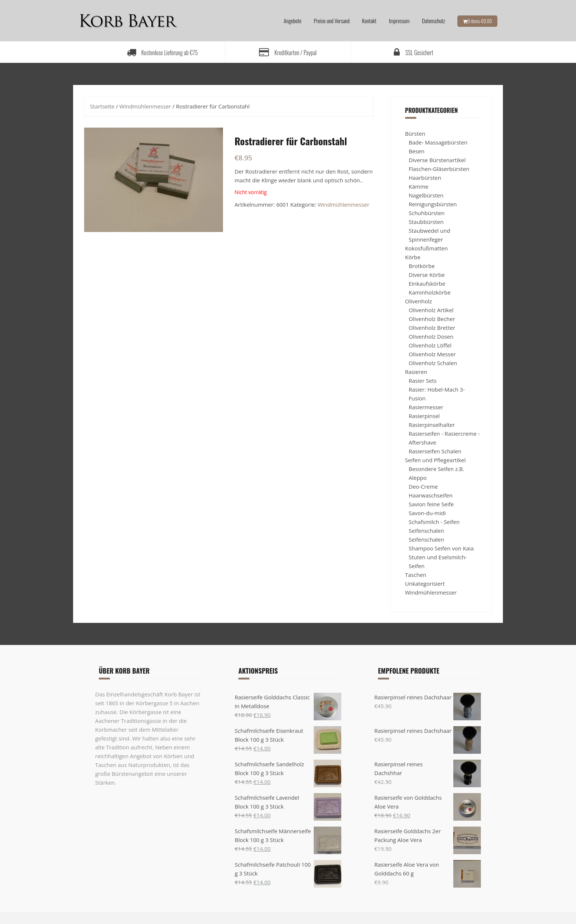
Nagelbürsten (426, 195)
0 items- (480, 21)
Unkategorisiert (425, 584)
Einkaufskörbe (427, 283)
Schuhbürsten (427, 213)
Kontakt (369, 21)
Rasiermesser (426, 407)
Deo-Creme (423, 486)
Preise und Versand (332, 21)
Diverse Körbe (427, 275)
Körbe (413, 257)
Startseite (102, 106)
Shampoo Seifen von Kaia (441, 548)
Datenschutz (434, 21)
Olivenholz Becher (432, 319)
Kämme (419, 186)
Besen (417, 151)
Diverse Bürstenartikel (437, 160)
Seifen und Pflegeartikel (435, 460)
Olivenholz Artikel (431, 310)
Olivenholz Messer (432, 354)
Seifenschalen (426, 531)
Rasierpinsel (424, 416)
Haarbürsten (425, 178)
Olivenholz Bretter (432, 328)
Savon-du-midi (427, 513)
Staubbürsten (426, 222)
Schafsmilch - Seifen (434, 522)
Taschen (416, 575)
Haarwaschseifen (431, 495)
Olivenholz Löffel (430, 345)
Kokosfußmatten (426, 248)
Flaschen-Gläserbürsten (439, 169)
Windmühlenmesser (145, 106)
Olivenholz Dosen (431, 336)
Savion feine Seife (431, 504)
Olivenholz (419, 301)
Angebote (292, 21)
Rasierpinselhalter (432, 425)
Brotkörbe (422, 266)
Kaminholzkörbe (430, 292)
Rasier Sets (423, 381)
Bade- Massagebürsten (438, 142)
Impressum (399, 21)
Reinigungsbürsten (433, 204)
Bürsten (415, 133)
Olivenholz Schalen (433, 363)
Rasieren (416, 372)
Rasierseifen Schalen (435, 451)
